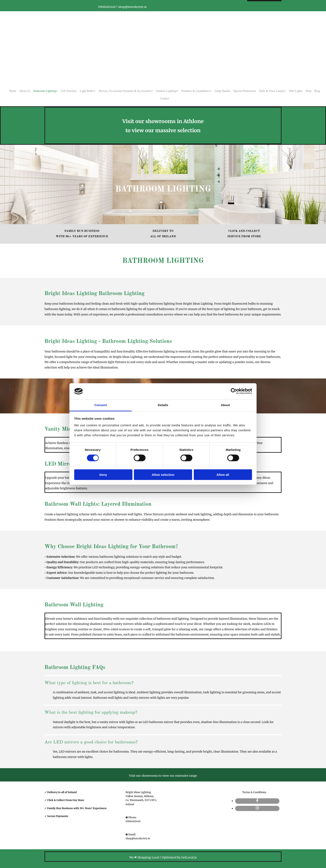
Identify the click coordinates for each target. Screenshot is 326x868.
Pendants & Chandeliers (195, 91)
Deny (103, 475)
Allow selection (163, 475)
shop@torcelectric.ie (138, 838)
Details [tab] (163, 405)
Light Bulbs (87, 91)
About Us (25, 91)
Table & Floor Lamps (271, 91)
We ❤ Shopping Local (144, 857)
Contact (165, 98)
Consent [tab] (101, 405)
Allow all (223, 475)
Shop (308, 91)
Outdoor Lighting (166, 91)
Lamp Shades (222, 91)
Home (13, 91)
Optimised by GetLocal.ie (179, 857)
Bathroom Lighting (44, 91)
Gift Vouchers (69, 91)
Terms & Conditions (254, 792)
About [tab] (225, 405)
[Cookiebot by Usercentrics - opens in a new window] (234, 391)
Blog (317, 91)
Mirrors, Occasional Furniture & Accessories (125, 91)
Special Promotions (244, 91)
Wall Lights (296, 91)
